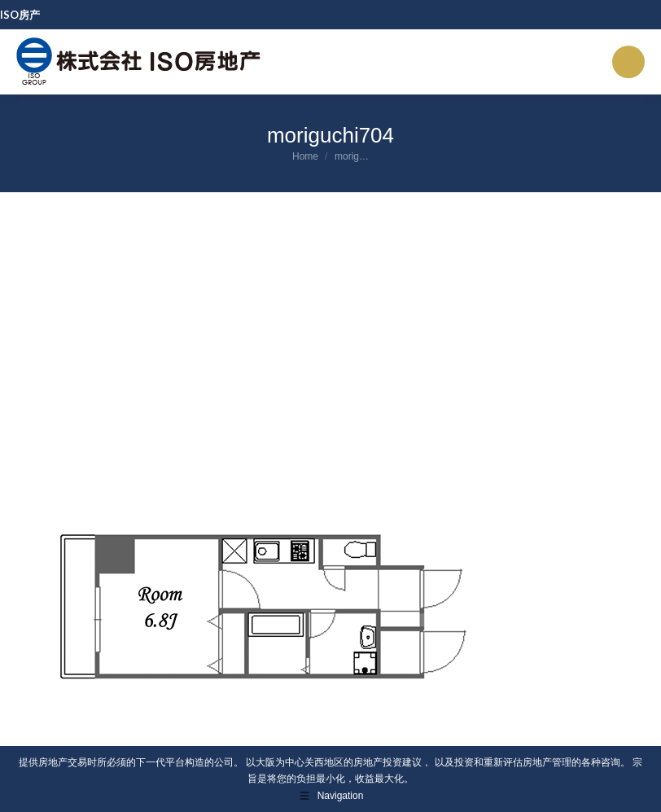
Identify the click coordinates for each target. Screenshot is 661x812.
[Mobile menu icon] (628, 62)
